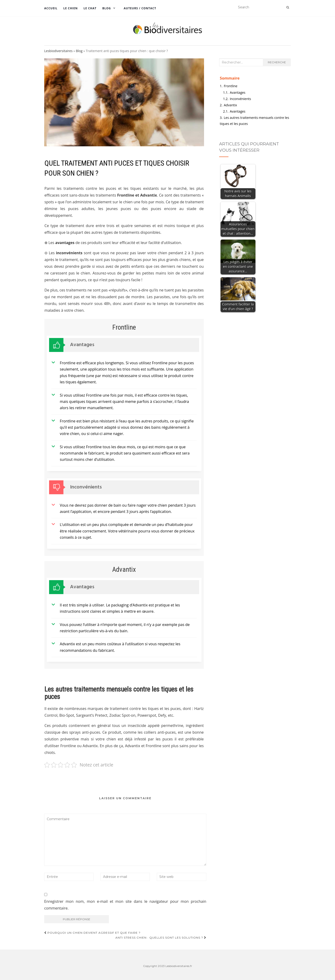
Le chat (90, 8)
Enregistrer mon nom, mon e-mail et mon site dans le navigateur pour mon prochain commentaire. (125, 905)
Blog (107, 8)
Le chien (70, 8)
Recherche (277, 62)
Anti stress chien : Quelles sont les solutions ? (161, 938)
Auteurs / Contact (140, 8)
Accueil (51, 8)
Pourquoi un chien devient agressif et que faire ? (92, 933)
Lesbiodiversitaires (58, 51)
